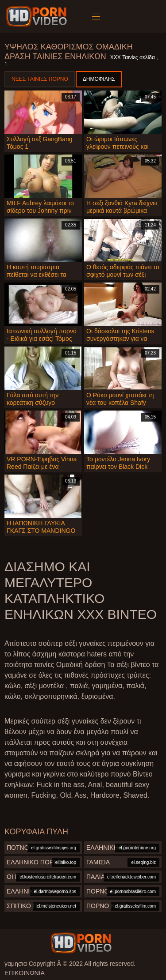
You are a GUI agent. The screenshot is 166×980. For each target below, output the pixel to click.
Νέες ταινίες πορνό (40, 79)
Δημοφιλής (99, 79)
